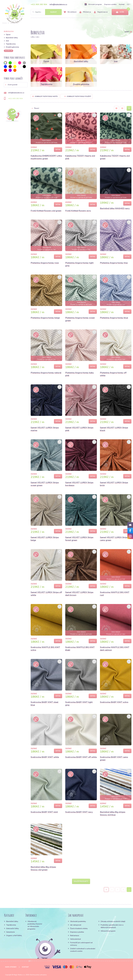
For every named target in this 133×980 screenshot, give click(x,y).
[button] (16, 85)
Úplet (8, 35)
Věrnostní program (93, 4)
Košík (120, 12)
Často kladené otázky (79, 928)
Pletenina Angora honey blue (114, 318)
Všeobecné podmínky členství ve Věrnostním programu (35, 925)
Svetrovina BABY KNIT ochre (114, 702)
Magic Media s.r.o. (19, 975)
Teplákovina (11, 44)
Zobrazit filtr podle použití (78, 96)
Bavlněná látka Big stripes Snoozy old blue (113, 813)
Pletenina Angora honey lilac (114, 263)
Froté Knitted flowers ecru (78, 211)
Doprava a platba (110, 4)
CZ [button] (128, 4)
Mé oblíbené (70, 12)
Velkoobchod (75, 939)
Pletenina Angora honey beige (45, 318)
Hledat (53, 12)
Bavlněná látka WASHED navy (115, 208)
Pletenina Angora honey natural (46, 373)
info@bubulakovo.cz (58, 4)
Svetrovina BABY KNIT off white (81, 757)
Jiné (7, 41)
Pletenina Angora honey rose (45, 263)
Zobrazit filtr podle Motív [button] (46, 96)
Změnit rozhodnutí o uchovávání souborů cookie (83, 950)
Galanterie (10, 932)
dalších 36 (9, 51)
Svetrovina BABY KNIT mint (44, 812)
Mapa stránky (11, 967)
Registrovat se (101, 12)
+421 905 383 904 (39, 4)
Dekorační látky (12, 928)
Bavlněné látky (12, 38)
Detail (58, 150)
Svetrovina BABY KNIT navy (79, 812)
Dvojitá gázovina (12, 47)
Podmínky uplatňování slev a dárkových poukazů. (112, 926)
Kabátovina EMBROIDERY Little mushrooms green (46, 157)
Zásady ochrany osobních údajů (113, 921)
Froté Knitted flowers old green (46, 211)
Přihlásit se (85, 12)
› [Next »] (129, 890)
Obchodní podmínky (78, 921)
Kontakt (122, 4)
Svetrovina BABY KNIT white (45, 757)
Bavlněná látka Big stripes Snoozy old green (43, 868)
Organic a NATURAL (14, 936)
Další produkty (81, 881)
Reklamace (75, 936)
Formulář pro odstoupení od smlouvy (81, 944)
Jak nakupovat (76, 925)
